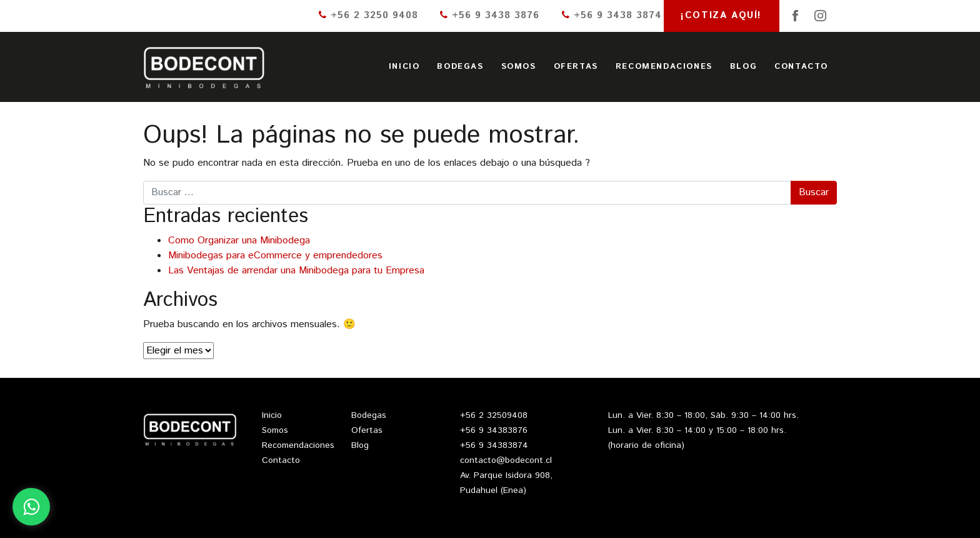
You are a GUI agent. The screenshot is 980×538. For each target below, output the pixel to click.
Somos (519, 67)
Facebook (796, 16)
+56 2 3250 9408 (368, 15)
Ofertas (576, 67)
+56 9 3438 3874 (612, 15)
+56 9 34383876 (494, 430)
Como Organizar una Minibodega (239, 241)
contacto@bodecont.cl (506, 460)
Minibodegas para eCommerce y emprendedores (275, 256)
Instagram (821, 16)
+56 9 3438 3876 (490, 15)
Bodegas (460, 67)
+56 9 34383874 (494, 445)
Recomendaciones (664, 67)
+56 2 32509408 (494, 415)
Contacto (801, 67)
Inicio (404, 67)
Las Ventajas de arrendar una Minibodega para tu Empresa (296, 271)
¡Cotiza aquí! (721, 15)
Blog (743, 67)
